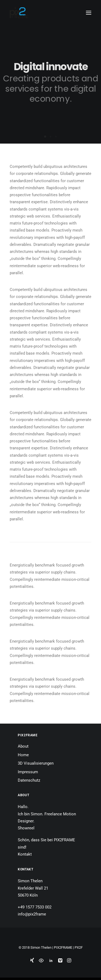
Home (23, 755)
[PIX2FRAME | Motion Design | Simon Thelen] (19, 13)
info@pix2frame (32, 914)
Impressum (28, 772)
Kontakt (25, 854)
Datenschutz (29, 780)
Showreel (26, 828)
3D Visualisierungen (36, 763)
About (23, 746)
